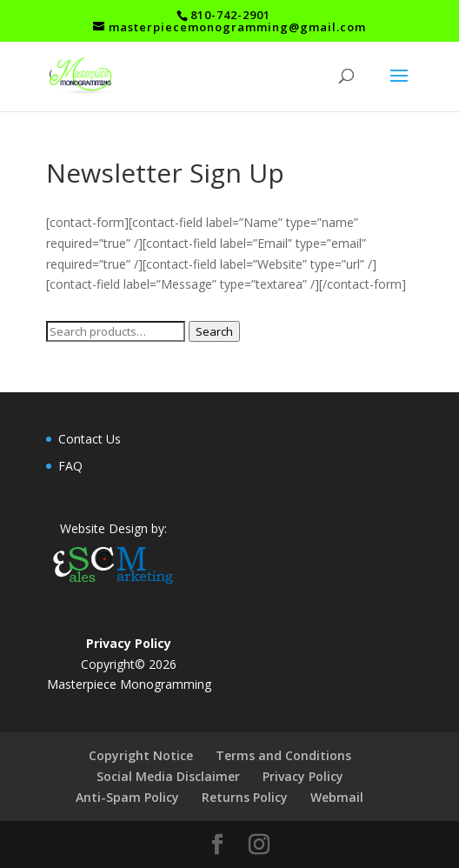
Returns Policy (245, 797)
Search (214, 331)
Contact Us (90, 439)
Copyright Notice (141, 755)
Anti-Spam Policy (127, 797)
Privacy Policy (303, 776)
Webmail (337, 797)
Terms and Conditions (283, 755)
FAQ (70, 466)
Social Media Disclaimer (168, 776)
